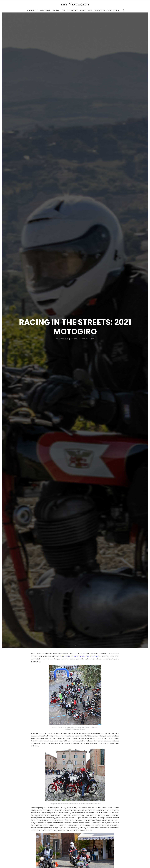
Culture (56, 10)
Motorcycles (32, 10)
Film (63, 10)
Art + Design (45, 10)
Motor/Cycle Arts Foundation (107, 10)
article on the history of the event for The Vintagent (80, 656)
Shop (90, 10)
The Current (72, 10)
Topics (83, 10)
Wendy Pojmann (89, 339)
